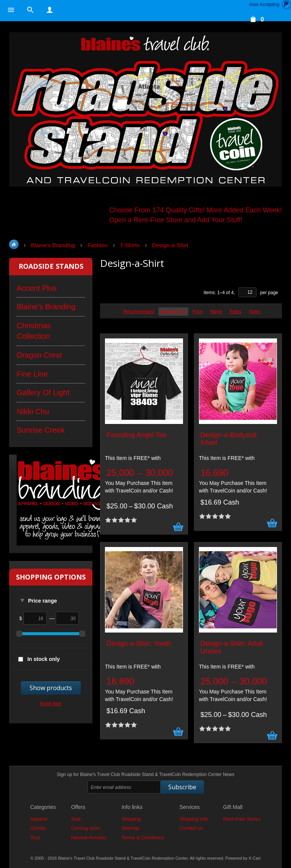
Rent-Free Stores (242, 819)
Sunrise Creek (41, 430)
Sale (76, 819)
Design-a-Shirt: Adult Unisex (232, 647)
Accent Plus (37, 288)
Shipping (131, 819)
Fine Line (32, 374)
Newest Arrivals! (88, 838)
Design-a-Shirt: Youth (139, 644)
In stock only (44, 659)
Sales (255, 312)
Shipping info (193, 819)
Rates (235, 312)
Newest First (173, 312)
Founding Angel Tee (137, 435)
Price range (42, 601)
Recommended (138, 312)
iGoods (38, 828)
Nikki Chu (33, 411)
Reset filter (51, 704)
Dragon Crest (39, 355)
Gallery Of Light (43, 393)
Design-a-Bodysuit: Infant (229, 439)
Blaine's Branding (46, 307)
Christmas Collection (34, 331)
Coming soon (85, 828)
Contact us (191, 828)
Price (198, 312)
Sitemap (131, 828)
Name (216, 312)
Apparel (39, 819)
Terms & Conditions (143, 838)
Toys (35, 838)
